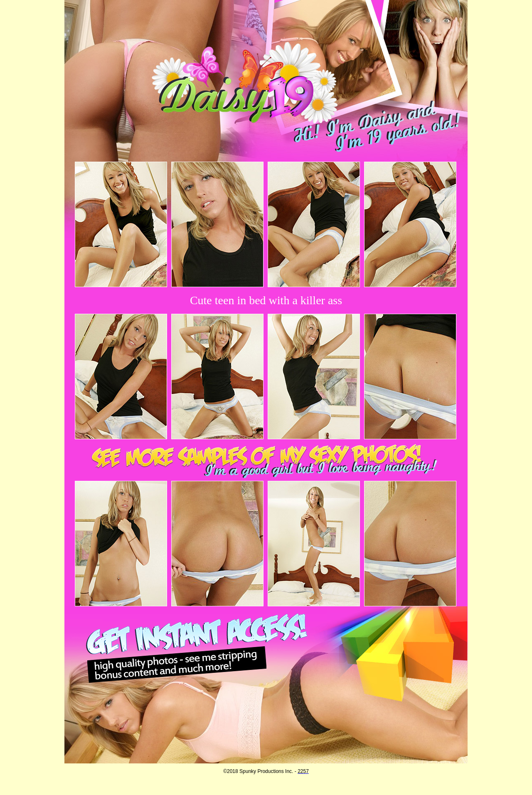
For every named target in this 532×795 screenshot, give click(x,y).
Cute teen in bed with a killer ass (266, 300)
